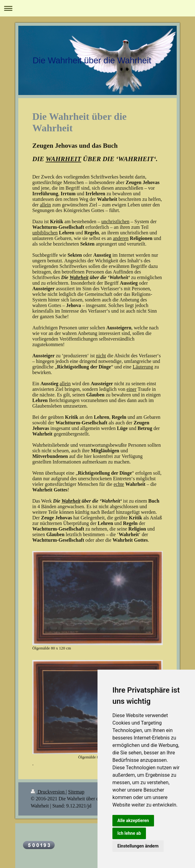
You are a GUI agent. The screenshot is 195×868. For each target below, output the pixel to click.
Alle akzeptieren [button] (133, 821)
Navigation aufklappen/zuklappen (97, 8)
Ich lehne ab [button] (129, 833)
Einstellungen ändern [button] (138, 846)
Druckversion (48, 792)
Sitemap (76, 792)
